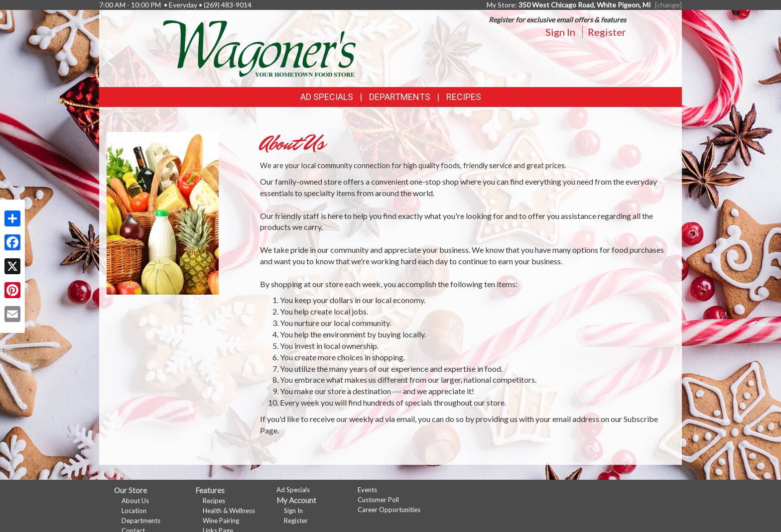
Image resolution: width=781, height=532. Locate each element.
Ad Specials (327, 97)
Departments (141, 521)
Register (607, 32)
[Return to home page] (260, 48)
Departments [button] (400, 97)
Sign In (560, 32)
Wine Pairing (221, 521)
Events (367, 490)
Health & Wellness (229, 511)
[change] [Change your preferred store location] (668, 5)
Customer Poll (378, 500)
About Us (135, 501)
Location (134, 511)
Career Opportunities (389, 510)
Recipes (464, 97)
